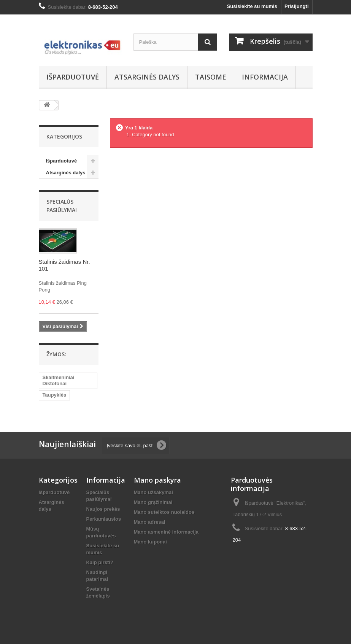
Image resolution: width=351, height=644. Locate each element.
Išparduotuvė (73, 77)
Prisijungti (297, 6)
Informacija (265, 77)
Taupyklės (55, 395)
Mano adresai (150, 522)
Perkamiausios (104, 519)
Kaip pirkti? (100, 562)
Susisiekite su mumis (252, 6)
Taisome (211, 77)
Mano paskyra (157, 480)
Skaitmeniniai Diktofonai (59, 380)
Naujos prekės (103, 509)
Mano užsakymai (153, 492)
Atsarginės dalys (147, 77)
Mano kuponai (150, 542)
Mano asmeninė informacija (166, 532)
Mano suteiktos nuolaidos (164, 512)
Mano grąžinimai (153, 502)
